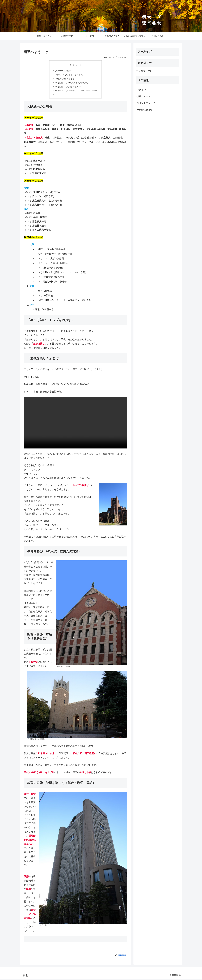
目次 (72, 65)
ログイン (141, 90)
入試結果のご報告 (62, 71)
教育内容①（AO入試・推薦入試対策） (72, 83)
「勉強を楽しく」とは (64, 79)
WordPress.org (144, 110)
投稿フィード (144, 96)
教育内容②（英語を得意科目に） (69, 87)
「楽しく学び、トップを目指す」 (69, 75)
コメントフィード (146, 103)
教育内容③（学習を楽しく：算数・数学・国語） (77, 92)
